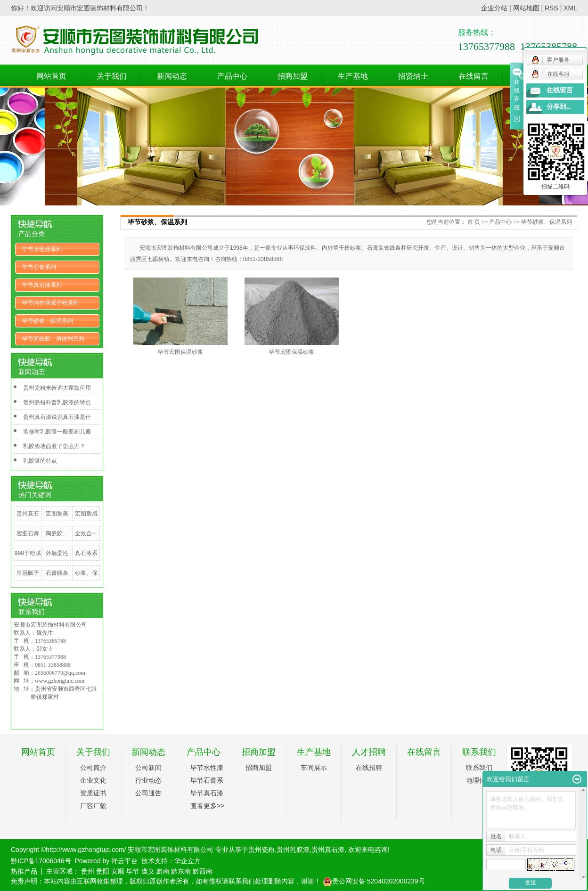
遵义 (148, 871)
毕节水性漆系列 (42, 249)
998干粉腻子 (28, 560)
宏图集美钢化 (57, 521)
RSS (551, 8)
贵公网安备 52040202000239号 (374, 881)
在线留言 (474, 76)
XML (570, 8)
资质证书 (93, 793)
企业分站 (494, 8)
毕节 (133, 871)
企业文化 (93, 780)
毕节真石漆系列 (42, 285)
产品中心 (232, 76)
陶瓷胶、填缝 (57, 540)
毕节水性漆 (207, 768)
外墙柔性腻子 (57, 560)
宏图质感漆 (86, 521)
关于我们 (112, 76)
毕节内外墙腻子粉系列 (50, 303)
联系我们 (534, 76)
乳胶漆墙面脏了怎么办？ (54, 446)
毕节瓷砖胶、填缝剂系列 (53, 339)
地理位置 (479, 780)
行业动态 (148, 780)
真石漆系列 (86, 560)
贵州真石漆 (28, 521)
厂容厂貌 (93, 806)
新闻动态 (172, 76)
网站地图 (526, 8)
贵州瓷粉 (261, 850)
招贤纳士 (413, 76)
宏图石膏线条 (28, 540)
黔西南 (203, 871)
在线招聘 (369, 768)
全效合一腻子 (86, 540)
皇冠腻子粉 (28, 580)
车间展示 (314, 768)
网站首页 (51, 76)
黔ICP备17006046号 (41, 861)
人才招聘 (369, 752)
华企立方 (188, 861)
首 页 (474, 222)
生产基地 (353, 76)
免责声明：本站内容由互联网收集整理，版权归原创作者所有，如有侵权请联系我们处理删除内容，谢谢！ (166, 881)
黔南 (163, 871)
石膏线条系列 (57, 580)
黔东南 (181, 871)
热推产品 (24, 871)
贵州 (88, 871)
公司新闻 (148, 768)
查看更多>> (207, 806)
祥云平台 (124, 861)
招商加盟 (293, 76)
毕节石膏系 (207, 780)
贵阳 (103, 871)
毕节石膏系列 (39, 267)
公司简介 (93, 768)
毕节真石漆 (207, 793)
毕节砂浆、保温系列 (48, 321)
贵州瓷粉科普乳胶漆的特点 (57, 402)
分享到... (559, 107)
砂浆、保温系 (86, 580)
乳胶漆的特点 (40, 461)
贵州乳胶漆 (293, 850)
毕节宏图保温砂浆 (180, 352)
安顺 (118, 871)
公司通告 (148, 793)
